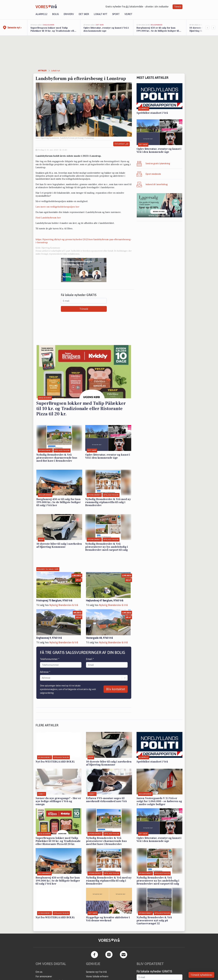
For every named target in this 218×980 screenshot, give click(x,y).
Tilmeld (178, 7)
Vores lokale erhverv (97, 976)
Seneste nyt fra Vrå (96, 972)
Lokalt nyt (101, 14)
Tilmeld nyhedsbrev (201, 975)
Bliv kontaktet (116, 689)
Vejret (128, 14)
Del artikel (121, 144)
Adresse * (45, 672)
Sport (116, 14)
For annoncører (44, 976)
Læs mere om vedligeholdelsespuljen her (57, 207)
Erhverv (69, 14)
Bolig (56, 14)
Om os (39, 972)
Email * (90, 659)
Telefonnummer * (50, 659)
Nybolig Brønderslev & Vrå (64, 605)
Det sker (84, 14)
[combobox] (42, 678)
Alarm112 (41, 14)
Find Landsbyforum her (48, 218)
